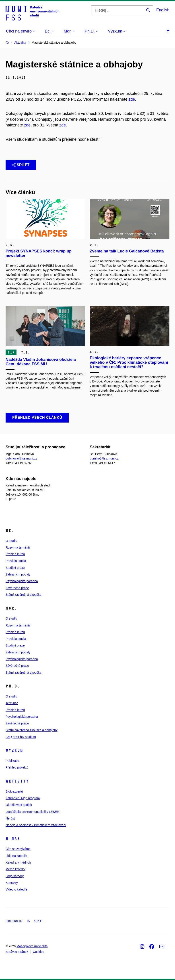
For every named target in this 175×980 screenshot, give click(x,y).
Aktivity (17, 781)
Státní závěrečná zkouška (23, 595)
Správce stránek (17, 952)
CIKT (38, 921)
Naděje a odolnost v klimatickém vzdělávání (36, 825)
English (163, 10)
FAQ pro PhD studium (21, 737)
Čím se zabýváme (18, 849)
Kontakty (12, 883)
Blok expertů (14, 791)
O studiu (11, 541)
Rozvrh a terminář (18, 547)
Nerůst (10, 818)
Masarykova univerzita (32, 946)
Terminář (12, 703)
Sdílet (21, 165)
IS (28, 921)
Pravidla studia (16, 561)
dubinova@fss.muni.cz (21, 458)
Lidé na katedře (16, 856)
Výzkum (14, 750)
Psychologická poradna (22, 581)
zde (132, 99)
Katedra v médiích (18, 862)
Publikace (12, 761)
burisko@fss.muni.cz (104, 458)
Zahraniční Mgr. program (23, 798)
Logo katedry (15, 876)
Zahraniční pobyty (18, 574)
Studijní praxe (15, 568)
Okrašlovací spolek (19, 805)
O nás (13, 839)
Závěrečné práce (17, 588)
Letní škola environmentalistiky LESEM (33, 812)
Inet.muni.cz (14, 921)
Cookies (38, 952)
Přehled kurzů (15, 554)
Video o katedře (16, 889)
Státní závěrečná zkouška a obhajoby (32, 730)
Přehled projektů (17, 767)
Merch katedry (15, 869)
